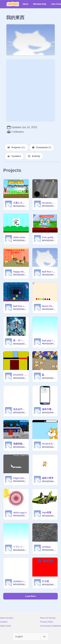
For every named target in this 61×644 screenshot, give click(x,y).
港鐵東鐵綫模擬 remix (20, 444)
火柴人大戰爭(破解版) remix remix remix (20, 203)
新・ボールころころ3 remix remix (20, 340)
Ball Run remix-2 (20, 306)
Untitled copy (20, 581)
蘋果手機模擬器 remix (49, 409)
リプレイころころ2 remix (20, 547)
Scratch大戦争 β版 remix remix (49, 444)
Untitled (46, 547)
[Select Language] (31, 637)
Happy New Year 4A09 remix (20, 272)
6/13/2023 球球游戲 (20, 375)
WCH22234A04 (20, 206)
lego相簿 (47, 512)
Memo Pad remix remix (49, 306)
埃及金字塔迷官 (20, 409)
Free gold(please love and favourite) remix (49, 237)
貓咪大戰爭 (48, 478)
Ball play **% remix (49, 341)
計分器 (46, 581)
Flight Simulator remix (20, 478)
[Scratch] (13, 4)
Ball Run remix (49, 272)
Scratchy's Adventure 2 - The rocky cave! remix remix (49, 203)
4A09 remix (19, 237)
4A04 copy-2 (20, 513)
